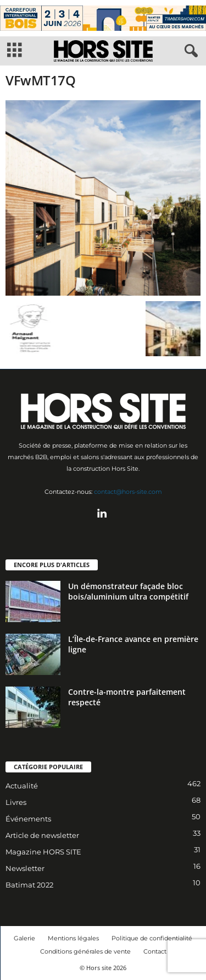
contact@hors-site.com (128, 492)
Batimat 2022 (29, 885)
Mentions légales (73, 938)
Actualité (22, 786)
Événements (28, 819)
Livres (16, 802)
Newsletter (25, 868)
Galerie (24, 938)
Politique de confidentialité (152, 938)
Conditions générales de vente (85, 951)
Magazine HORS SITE (43, 852)
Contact (155, 951)
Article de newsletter (42, 835)
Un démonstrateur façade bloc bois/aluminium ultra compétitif (128, 591)
